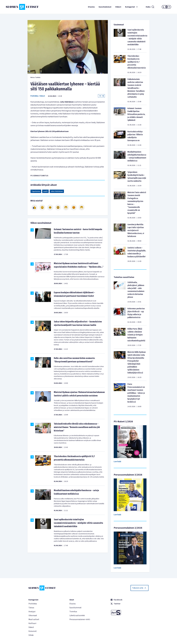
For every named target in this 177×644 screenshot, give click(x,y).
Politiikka (34, 96)
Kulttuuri (32, 623)
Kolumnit (33, 631)
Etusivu (91, 7)
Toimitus (73, 612)
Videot (118, 7)
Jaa (101, 96)
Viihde (31, 635)
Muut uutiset (34, 619)
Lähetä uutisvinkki (77, 615)
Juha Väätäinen (57, 191)
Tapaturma (36, 191)
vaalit (45, 191)
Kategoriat (132, 7)
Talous (31, 608)
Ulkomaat (33, 615)
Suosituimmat (105, 7)
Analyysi (32, 612)
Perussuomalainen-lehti (80, 619)
